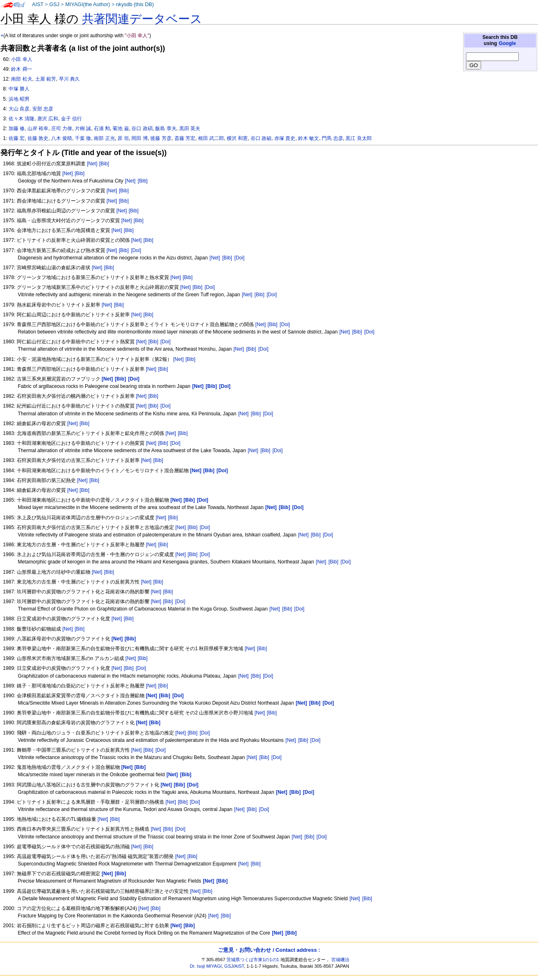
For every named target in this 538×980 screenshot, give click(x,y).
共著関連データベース (142, 19)
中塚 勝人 (19, 89)
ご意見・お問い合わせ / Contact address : (269, 950)
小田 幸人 (21, 59)
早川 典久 (69, 79)
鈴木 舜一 (21, 69)
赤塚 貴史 (285, 138)
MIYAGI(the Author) (87, 5)
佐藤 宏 (17, 138)
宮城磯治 (340, 960)
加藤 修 (17, 128)
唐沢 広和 (48, 119)
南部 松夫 (21, 79)
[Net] (92, 164)
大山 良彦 (19, 109)
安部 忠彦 (43, 109)
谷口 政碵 (261, 138)
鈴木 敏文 (309, 138)
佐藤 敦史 (38, 138)
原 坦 (123, 138)
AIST (38, 5)
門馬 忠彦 (332, 138)
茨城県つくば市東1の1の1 (253, 960)
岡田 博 (139, 138)
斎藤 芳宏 (185, 138)
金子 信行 (71, 119)
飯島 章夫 (166, 128)
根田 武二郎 (211, 138)
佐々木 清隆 (21, 119)
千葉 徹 (83, 138)
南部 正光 (104, 138)
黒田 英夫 (190, 128)
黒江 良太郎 (358, 138)
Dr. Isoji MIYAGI (206, 966)
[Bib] (104, 164)
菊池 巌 (121, 128)
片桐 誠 (83, 128)
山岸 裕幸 (38, 128)
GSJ (54, 5)
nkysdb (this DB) (135, 5)
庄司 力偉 (62, 128)
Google (507, 43)
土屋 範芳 (46, 79)
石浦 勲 (102, 128)
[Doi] (136, 250)
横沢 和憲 (237, 138)
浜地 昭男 (19, 99)
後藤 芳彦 (161, 138)
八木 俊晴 (62, 138)
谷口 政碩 (142, 128)
